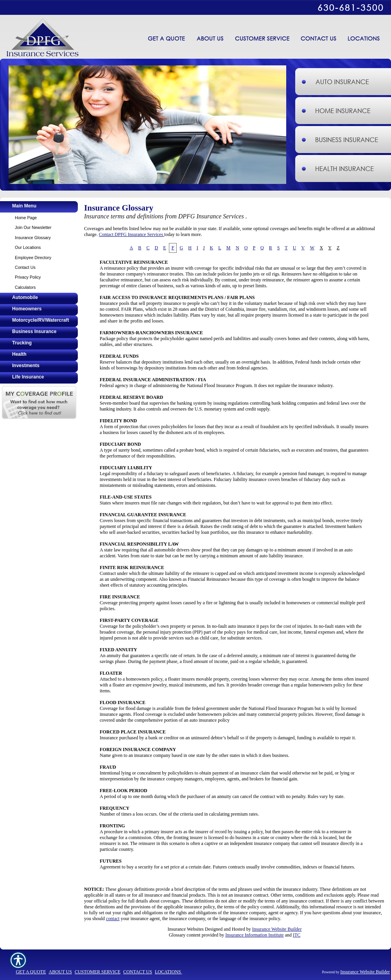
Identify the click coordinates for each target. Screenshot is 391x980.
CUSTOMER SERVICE (98, 972)
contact (113, 919)
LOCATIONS (169, 972)
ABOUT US (60, 972)
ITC (297, 935)
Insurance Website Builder (277, 929)
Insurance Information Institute (254, 935)
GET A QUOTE (31, 972)
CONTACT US (138, 972)
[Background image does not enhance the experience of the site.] (39, 207)
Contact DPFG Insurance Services (132, 234)
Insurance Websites (186, 929)
